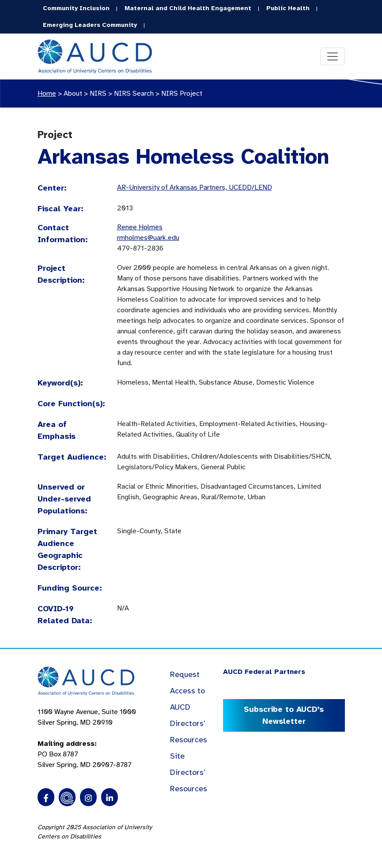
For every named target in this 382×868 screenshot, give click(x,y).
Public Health (288, 8)
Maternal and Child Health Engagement (188, 8)
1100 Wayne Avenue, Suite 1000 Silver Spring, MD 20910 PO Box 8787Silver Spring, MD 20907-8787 (87, 738)
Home (47, 94)
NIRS (98, 94)
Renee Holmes (140, 227)
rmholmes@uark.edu (148, 238)
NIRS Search (134, 94)
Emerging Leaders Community (90, 25)
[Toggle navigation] (333, 56)
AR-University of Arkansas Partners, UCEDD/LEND (195, 187)
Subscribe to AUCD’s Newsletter (284, 715)
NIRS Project (182, 94)
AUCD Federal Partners (264, 672)
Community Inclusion (76, 8)
